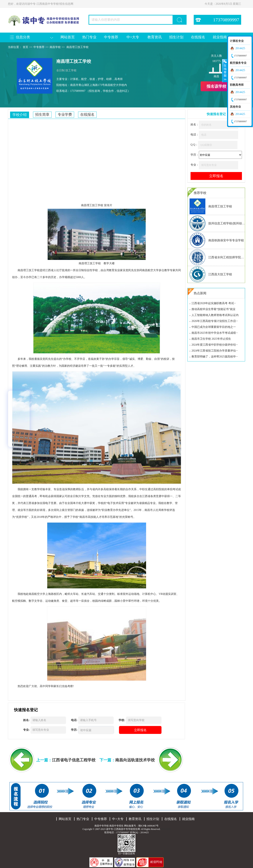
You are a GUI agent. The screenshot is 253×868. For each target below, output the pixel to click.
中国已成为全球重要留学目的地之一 (214, 327)
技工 (95, 205)
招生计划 (176, 37)
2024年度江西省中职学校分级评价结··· (215, 345)
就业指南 (220, 37)
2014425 (240, 48)
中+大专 (133, 37)
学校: (122, 720)
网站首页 (68, 37)
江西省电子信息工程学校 (74, 760)
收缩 (225, 71)
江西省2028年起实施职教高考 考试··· (214, 303)
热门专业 (89, 37)
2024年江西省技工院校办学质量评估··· (215, 351)
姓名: (26, 720)
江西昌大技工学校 (220, 274)
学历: (74, 730)
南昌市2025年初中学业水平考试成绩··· (215, 333)
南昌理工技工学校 (77, 47)
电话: (74, 720)
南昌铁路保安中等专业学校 (226, 240)
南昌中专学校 (102, 826)
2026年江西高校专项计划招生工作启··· (215, 321)
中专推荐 (111, 37)
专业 (56, 489)
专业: (26, 730)
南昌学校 (55, 47)
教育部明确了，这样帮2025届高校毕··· (215, 357)
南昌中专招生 (116, 826)
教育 (112, 270)
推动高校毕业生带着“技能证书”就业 (213, 309)
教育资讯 (155, 37)
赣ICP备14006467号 (149, 826)
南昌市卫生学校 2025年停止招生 (211, 339)
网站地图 (166, 829)
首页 (25, 47)
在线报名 (198, 37)
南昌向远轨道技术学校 (135, 760)
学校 (100, 205)
